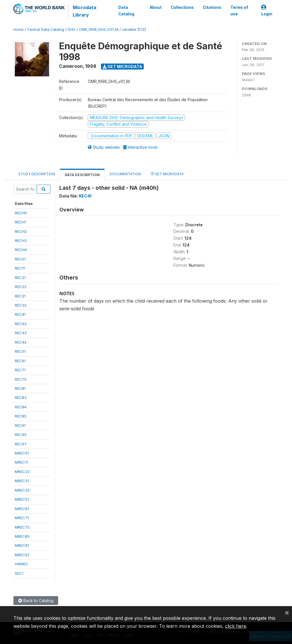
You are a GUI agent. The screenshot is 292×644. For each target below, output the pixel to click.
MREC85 (22, 536)
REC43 (21, 333)
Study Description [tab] (37, 174)
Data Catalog (126, 11)
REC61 (20, 361)
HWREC (22, 564)
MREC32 (22, 490)
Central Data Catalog (46, 29)
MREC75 (22, 527)
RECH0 (21, 213)
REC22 (21, 287)
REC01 (20, 259)
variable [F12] (134, 29)
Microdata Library (85, 11)
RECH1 (20, 222)
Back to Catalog (36, 601)
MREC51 (22, 499)
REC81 (20, 388)
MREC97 (22, 555)
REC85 (21, 416)
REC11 (20, 268)
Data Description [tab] (82, 175)
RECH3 (21, 241)
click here (236, 626)
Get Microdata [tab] (167, 174)
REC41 (20, 314)
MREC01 (22, 453)
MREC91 (22, 545)
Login (267, 11)
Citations (212, 7)
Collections (182, 7)
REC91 (20, 425)
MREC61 (22, 509)
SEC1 (19, 573)
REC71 (20, 370)
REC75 (21, 379)
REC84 (21, 407)
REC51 (20, 351)
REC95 (21, 435)
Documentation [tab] (125, 174)
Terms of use (239, 11)
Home (19, 29)
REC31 (20, 296)
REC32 (21, 305)
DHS (72, 29)
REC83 (21, 398)
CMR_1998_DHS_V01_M (99, 29)
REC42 (21, 324)
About (156, 7)
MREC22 (22, 472)
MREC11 (21, 462)
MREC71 (22, 518)
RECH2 (21, 231)
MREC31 (22, 481)
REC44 (21, 342)
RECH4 (21, 250)
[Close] (287, 612)
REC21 (20, 278)
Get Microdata (122, 67)
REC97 (21, 444)
